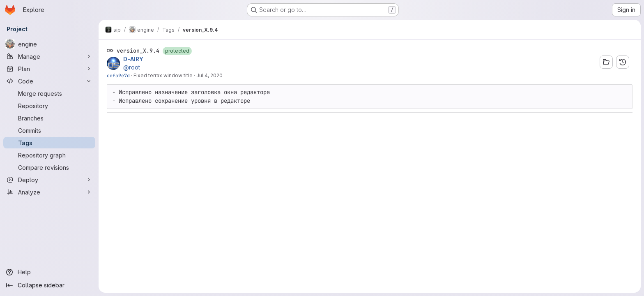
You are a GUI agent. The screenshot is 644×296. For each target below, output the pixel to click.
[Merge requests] (49, 93)
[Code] (49, 81)
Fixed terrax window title (163, 75)
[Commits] (49, 130)
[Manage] (49, 56)
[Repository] (49, 106)
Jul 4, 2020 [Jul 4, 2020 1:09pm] (209, 75)
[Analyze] (49, 192)
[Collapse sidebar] (49, 285)
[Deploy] (49, 180)
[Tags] (49, 143)
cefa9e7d (118, 75)
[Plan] (49, 69)
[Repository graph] (49, 155)
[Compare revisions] (49, 167)
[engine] (49, 44)
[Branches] (49, 118)
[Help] (49, 272)
